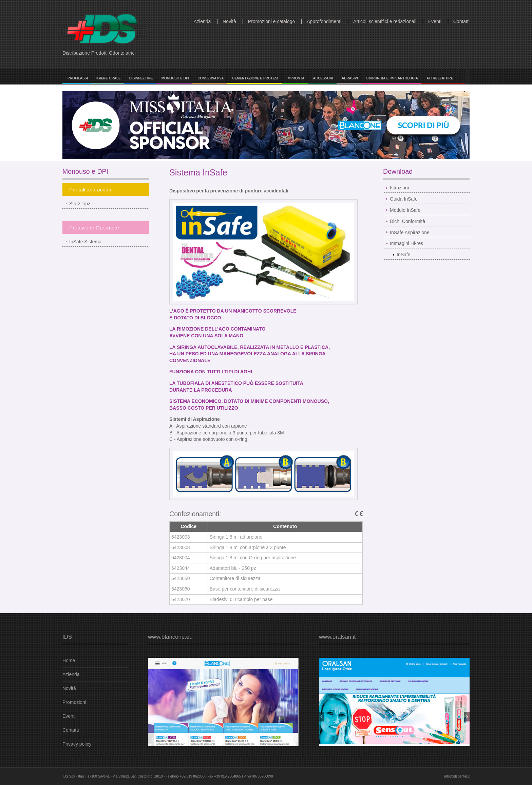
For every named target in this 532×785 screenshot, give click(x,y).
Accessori (323, 78)
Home (69, 660)
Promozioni (74, 702)
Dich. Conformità (407, 221)
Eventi (435, 21)
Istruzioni (399, 188)
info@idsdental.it (457, 776)
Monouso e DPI (175, 78)
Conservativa (211, 78)
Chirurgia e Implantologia (392, 78)
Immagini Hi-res (406, 243)
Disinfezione (141, 78)
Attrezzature (440, 78)
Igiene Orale (109, 78)
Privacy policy (77, 744)
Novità (229, 21)
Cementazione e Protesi (255, 78)
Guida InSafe (404, 199)
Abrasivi (350, 78)
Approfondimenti (324, 21)
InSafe (403, 255)
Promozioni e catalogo (272, 21)
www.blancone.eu (170, 637)
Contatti (461, 21)
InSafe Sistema (85, 242)
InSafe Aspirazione (410, 232)
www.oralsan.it (337, 637)
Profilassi (78, 78)
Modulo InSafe (405, 210)
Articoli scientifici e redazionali (385, 21)
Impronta (296, 78)
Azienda (202, 21)
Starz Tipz (80, 204)
